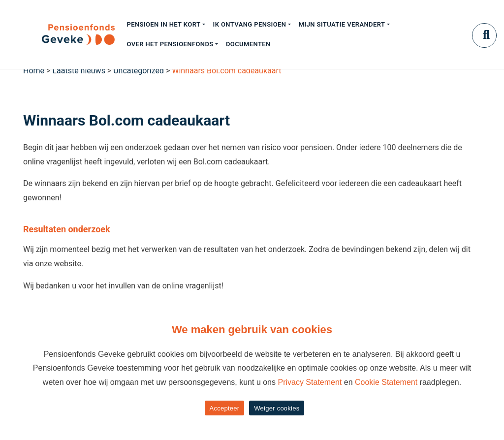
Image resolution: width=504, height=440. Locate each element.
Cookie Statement (386, 382)
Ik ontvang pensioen (250, 24)
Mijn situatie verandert (342, 24)
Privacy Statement (310, 382)
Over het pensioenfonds (170, 44)
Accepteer (225, 408)
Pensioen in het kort (163, 24)
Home (34, 71)
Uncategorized (139, 71)
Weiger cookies (277, 408)
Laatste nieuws (79, 71)
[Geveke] (61, 34)
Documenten (248, 44)
